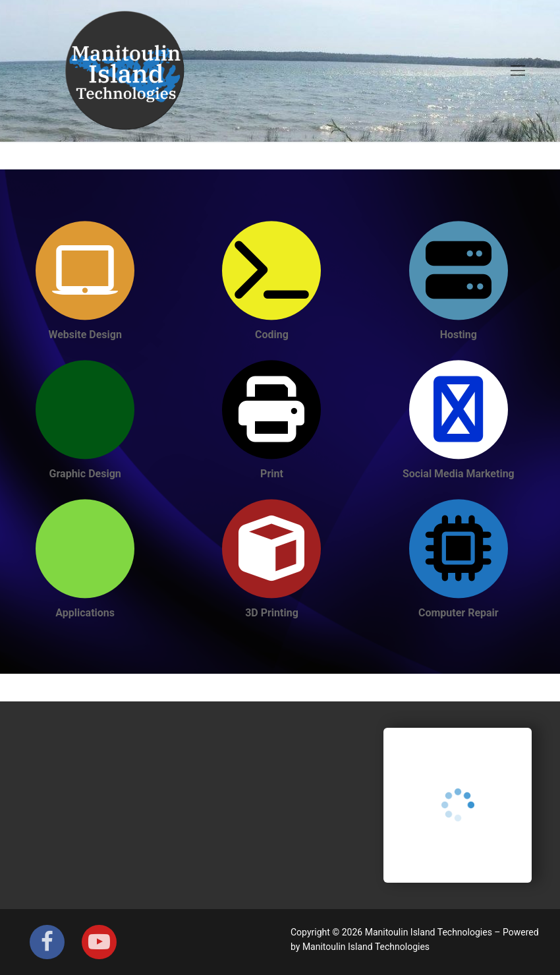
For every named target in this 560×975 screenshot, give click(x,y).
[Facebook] (47, 942)
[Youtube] (99, 942)
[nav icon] (518, 71)
